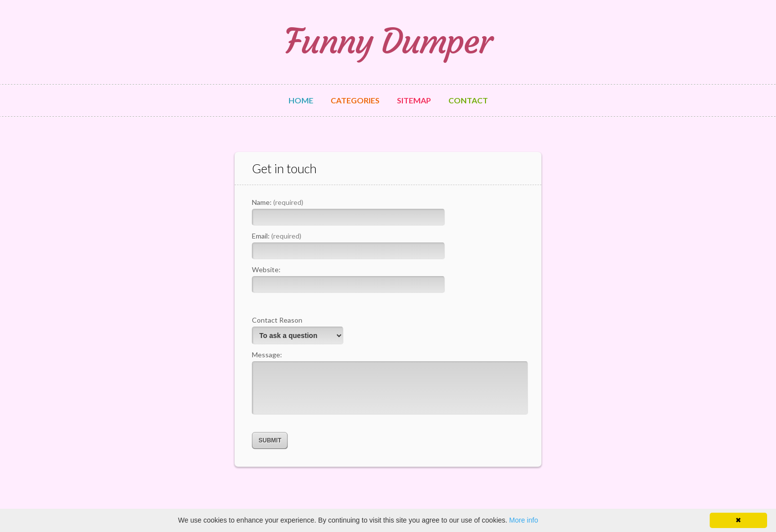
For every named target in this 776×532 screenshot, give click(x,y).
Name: (278, 202)
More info (524, 520)
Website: (266, 269)
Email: (277, 236)
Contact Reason (277, 320)
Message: (267, 355)
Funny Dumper (388, 42)
